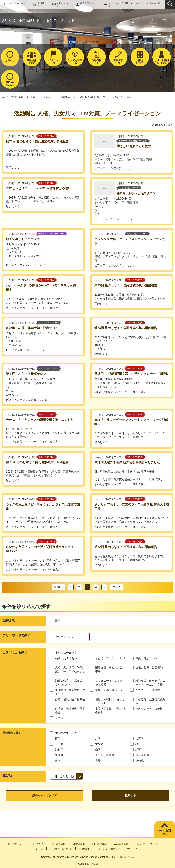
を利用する (162, 62)
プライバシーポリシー (108, 849)
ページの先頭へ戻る (165, 832)
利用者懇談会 (99, 844)
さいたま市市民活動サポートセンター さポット (27, 97)
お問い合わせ (62, 4)
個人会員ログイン (88, 4)
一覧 (53, 62)
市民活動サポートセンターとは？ (26, 844)
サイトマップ (134, 849)
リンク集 (38, 849)
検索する (130, 795)
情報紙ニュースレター (148, 844)
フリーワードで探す (17, 635)
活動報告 (65, 97)
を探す (32, 62)
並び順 (7, 775)
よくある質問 (58, 844)
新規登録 (41, 4)
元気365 (94, 864)
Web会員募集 (121, 844)
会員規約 (84, 849)
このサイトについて (16, 4)
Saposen (10, 84)
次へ (115, 587)
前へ (60, 587)
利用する (140, 62)
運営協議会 (79, 844)
